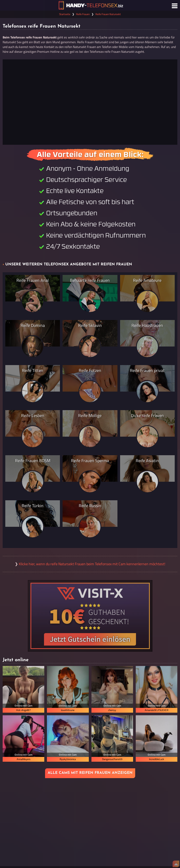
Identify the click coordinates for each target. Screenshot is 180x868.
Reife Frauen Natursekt (108, 14)
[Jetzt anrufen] (90, 102)
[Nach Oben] (176, 864)
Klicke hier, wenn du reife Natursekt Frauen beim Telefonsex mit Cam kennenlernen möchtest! (92, 564)
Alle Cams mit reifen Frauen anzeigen (90, 773)
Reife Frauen (83, 14)
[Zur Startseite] (90, 5)
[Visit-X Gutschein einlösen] (90, 616)
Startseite (65, 14)
